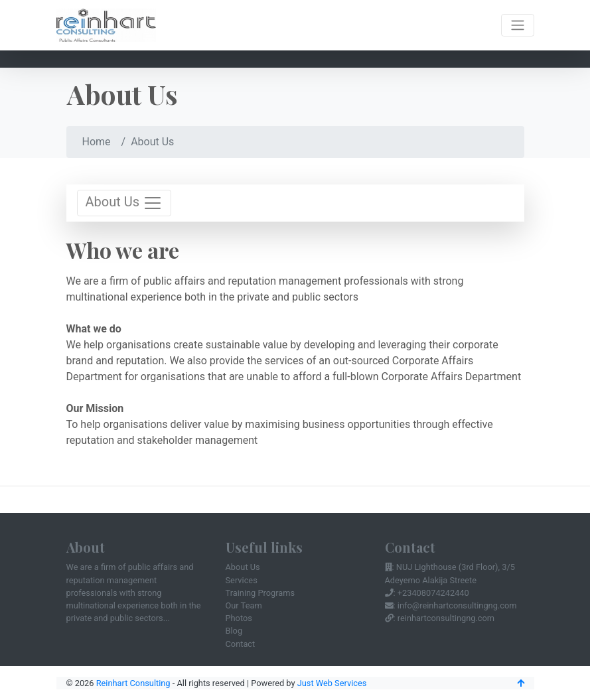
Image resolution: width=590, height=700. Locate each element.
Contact (241, 644)
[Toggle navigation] (518, 25)
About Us (243, 567)
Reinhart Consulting (133, 683)
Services (242, 580)
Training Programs (260, 593)
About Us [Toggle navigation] (124, 203)
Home (97, 142)
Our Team (244, 605)
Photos (239, 618)
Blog (234, 631)
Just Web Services (332, 683)
